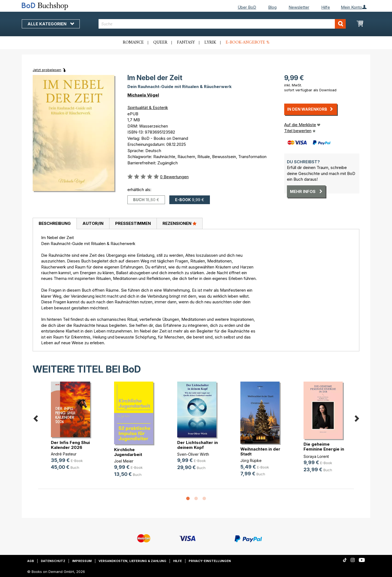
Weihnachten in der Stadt (260, 451)
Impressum (82, 561)
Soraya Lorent (316, 456)
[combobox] (222, 24)
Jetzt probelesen (47, 70)
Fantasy (186, 43)
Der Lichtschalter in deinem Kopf (197, 445)
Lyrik (210, 43)
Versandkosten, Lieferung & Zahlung (132, 561)
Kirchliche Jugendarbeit (128, 452)
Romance (133, 43)
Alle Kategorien (51, 24)
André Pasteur (64, 454)
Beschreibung (55, 223)
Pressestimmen (133, 223)
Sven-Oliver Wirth (193, 454)
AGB (31, 561)
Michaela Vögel (143, 95)
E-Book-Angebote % (248, 43)
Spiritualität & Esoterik (148, 108)
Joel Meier (124, 461)
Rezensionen (180, 223)
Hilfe (326, 7)
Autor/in (93, 223)
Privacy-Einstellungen (210, 561)
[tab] (55, 224)
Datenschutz (53, 561)
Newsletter (299, 7)
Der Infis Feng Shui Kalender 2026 (70, 445)
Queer (160, 43)
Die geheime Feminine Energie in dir (324, 449)
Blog (272, 7)
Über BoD (247, 7)
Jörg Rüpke (251, 460)
